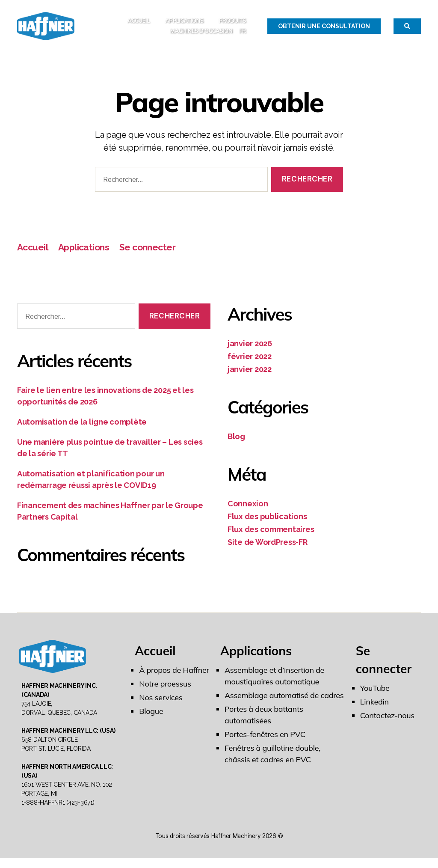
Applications (184, 23)
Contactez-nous (387, 720)
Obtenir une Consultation (324, 28)
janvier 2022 (250, 373)
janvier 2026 (250, 348)
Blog (236, 441)
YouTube (375, 692)
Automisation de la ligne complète (82, 426)
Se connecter (147, 251)
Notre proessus (165, 688)
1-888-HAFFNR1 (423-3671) (58, 812)
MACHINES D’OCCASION (201, 33)
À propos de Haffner (174, 674)
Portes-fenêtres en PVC (265, 739)
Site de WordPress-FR (268, 546)
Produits (232, 23)
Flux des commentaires (271, 534)
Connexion (248, 508)
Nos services (161, 702)
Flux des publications (267, 521)
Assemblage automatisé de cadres (284, 700)
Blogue (151, 715)
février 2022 (250, 361)
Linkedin (374, 706)
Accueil (139, 23)
